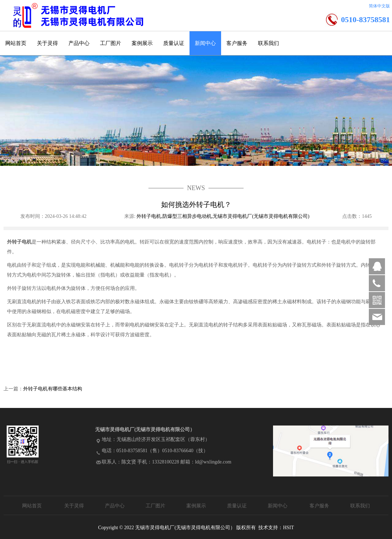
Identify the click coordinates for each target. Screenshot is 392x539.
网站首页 (16, 43)
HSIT (288, 528)
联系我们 (268, 43)
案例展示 (142, 43)
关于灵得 (47, 43)
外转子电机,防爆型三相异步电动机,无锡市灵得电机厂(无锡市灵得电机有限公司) (224, 216)
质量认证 (174, 43)
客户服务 (237, 43)
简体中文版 (379, 6)
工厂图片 (111, 43)
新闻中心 (205, 43)
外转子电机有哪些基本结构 (53, 389)
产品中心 (79, 43)
